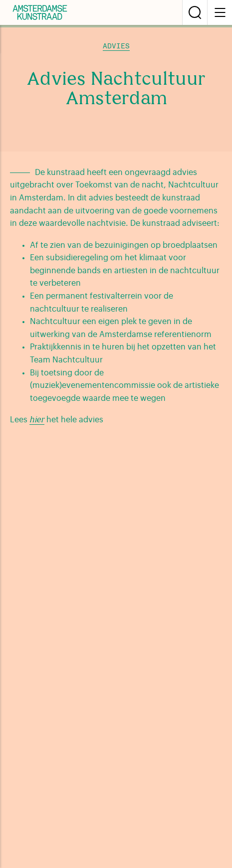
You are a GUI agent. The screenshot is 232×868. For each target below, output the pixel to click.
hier (37, 420)
